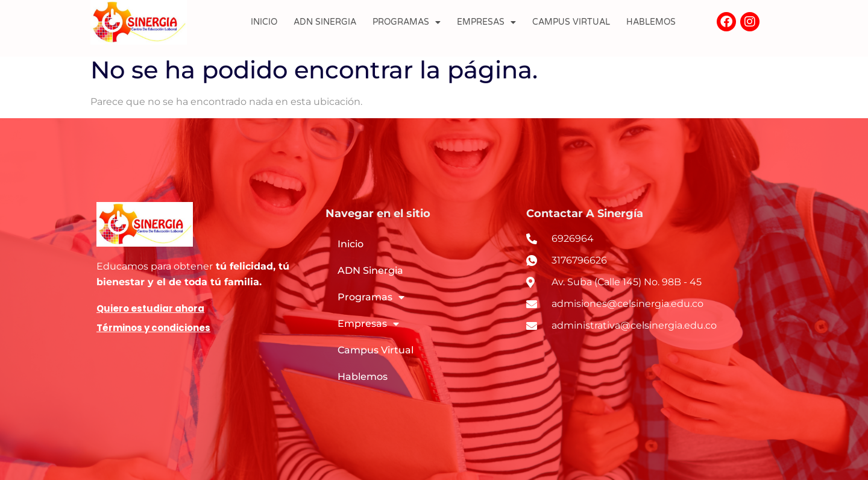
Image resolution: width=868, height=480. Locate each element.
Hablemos (651, 22)
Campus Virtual (571, 22)
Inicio (264, 22)
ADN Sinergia (325, 22)
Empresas (486, 22)
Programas (407, 22)
